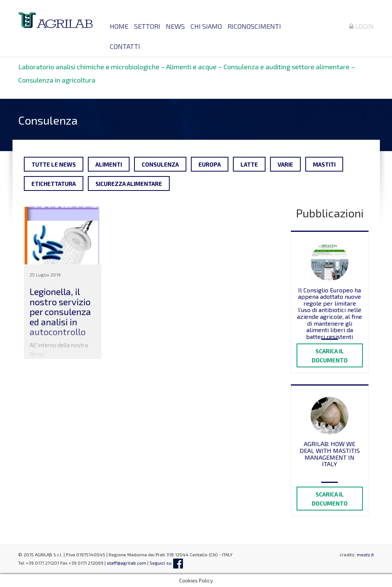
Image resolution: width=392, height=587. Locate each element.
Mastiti (324, 164)
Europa (210, 164)
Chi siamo (206, 26)
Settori (147, 26)
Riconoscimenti (254, 26)
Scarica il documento (330, 356)
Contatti (125, 46)
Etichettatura (54, 184)
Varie (285, 164)
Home (119, 26)
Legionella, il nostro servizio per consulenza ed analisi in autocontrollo (60, 311)
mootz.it (365, 554)
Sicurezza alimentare (129, 184)
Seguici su (166, 563)
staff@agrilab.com (127, 563)
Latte (249, 164)
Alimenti (109, 164)
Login (362, 26)
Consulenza (160, 164)
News (175, 26)
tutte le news (54, 164)
